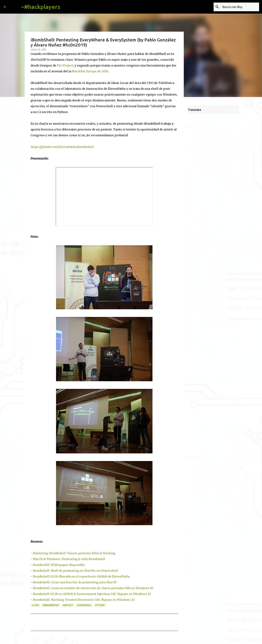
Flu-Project (65, 65)
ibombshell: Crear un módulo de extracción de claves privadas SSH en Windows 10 (93, 588)
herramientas (51, 605)
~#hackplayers (41, 7)
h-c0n (35, 605)
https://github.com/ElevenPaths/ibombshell (62, 147)
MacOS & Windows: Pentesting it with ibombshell (69, 559)
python (100, 605)
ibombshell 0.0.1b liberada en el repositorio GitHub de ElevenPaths (81, 576)
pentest (68, 605)
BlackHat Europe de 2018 (90, 71)
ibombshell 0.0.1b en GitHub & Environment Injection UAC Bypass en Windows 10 (92, 594)
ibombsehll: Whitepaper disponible (59, 565)
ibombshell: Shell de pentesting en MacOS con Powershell (75, 571)
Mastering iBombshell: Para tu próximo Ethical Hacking (74, 553)
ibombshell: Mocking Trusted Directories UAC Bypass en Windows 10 (84, 600)
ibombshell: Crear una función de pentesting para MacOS (75, 582)
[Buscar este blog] (240, 7)
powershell (84, 605)
